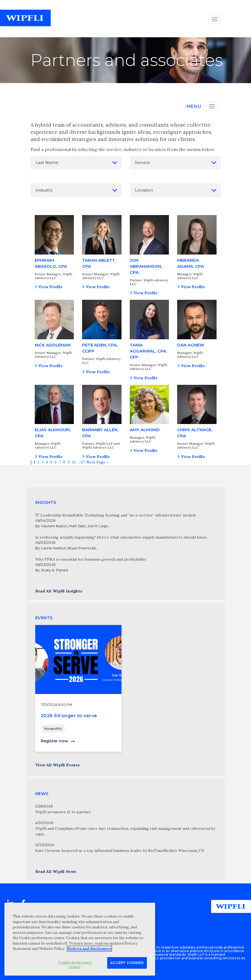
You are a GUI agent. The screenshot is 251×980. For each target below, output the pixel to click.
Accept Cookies (127, 963)
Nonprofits (53, 729)
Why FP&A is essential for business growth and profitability (91, 559)
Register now (54, 741)
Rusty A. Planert (55, 570)
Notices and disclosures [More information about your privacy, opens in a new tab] (89, 949)
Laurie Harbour (54, 548)
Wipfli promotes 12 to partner (63, 812)
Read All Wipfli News (56, 872)
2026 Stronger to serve (69, 716)
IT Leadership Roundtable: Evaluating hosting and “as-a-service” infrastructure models (116, 515)
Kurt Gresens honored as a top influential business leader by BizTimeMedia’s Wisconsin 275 (120, 851)
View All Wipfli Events (57, 765)
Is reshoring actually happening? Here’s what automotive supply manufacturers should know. (121, 537)
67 (83, 462)
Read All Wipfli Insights (59, 591)
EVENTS (44, 618)
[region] (80, 939)
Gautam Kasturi (54, 526)
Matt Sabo (77, 526)
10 (74, 462)
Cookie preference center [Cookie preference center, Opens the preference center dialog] (75, 965)
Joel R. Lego (98, 526)
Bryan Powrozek (82, 548)
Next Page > (98, 462)
